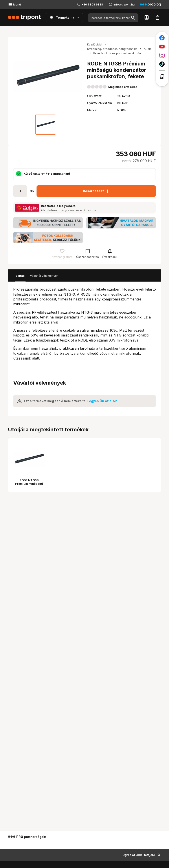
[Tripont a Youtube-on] (162, 47)
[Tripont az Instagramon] (162, 55)
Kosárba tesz (97, 191)
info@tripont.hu (124, 4)
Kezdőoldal (95, 44)
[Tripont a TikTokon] (162, 64)
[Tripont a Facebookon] (162, 38)
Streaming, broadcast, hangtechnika (112, 49)
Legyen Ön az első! (102, 401)
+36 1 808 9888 (92, 4)
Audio (148, 49)
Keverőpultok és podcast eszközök (117, 53)
